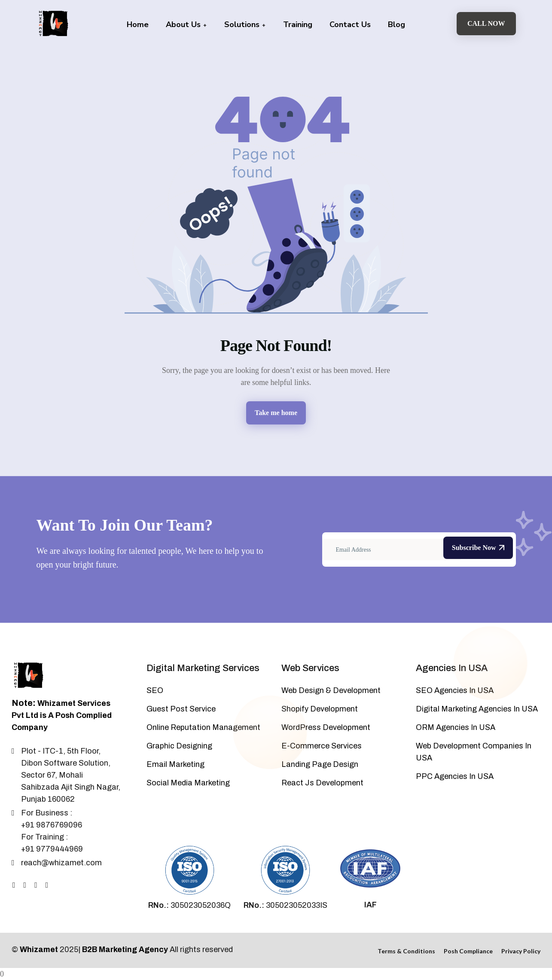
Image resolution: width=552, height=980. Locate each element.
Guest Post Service (181, 709)
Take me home (276, 413)
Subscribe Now (478, 548)
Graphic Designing (179, 746)
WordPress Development (326, 727)
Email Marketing (175, 764)
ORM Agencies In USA (456, 727)
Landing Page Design (320, 764)
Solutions (245, 24)
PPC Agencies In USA (455, 776)
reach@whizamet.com (61, 863)
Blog (396, 24)
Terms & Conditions (406, 951)
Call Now (486, 23)
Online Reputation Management (203, 727)
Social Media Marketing (188, 783)
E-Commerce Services (322, 746)
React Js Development (322, 783)
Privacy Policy (521, 951)
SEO (155, 690)
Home (138, 24)
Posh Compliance (468, 951)
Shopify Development (320, 709)
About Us (186, 24)
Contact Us (350, 24)
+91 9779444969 (52, 849)
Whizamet (39, 949)
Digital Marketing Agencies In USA (477, 709)
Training (298, 24)
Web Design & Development (331, 690)
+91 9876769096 (52, 825)
